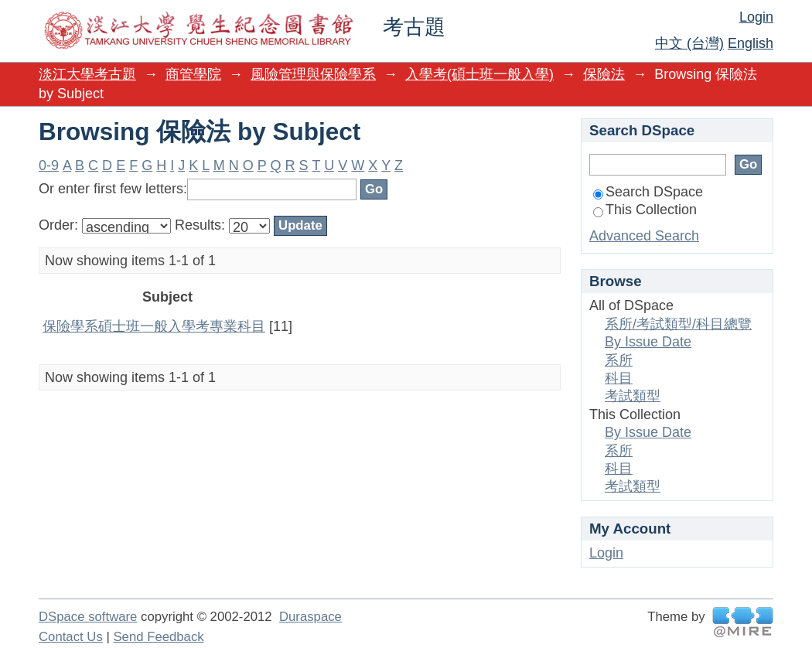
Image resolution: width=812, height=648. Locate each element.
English (751, 43)
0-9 (49, 165)
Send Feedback (158, 637)
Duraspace (310, 617)
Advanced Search (644, 236)
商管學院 (193, 74)
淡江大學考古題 (87, 74)
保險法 (604, 74)
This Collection (645, 210)
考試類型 (633, 396)
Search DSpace (648, 192)
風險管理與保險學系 (313, 74)
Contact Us (71, 637)
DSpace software (88, 617)
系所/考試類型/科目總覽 (678, 324)
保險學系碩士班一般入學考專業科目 (154, 326)
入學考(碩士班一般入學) (479, 74)
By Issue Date (648, 342)
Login (756, 17)
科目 (619, 378)
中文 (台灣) (689, 43)
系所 (619, 360)
